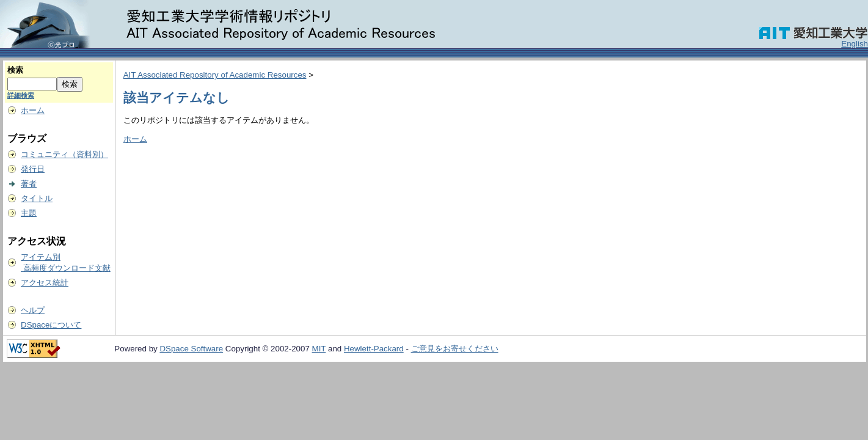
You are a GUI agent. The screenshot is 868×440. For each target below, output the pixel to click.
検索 (15, 70)
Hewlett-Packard (374, 349)
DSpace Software (191, 349)
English (855, 44)
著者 (29, 184)
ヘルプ (33, 310)
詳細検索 (21, 95)
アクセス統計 (45, 283)
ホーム (33, 110)
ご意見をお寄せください (455, 349)
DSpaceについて (51, 325)
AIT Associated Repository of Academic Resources (215, 75)
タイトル (37, 198)
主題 (29, 213)
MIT (319, 349)
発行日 (33, 169)
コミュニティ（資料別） (64, 154)
